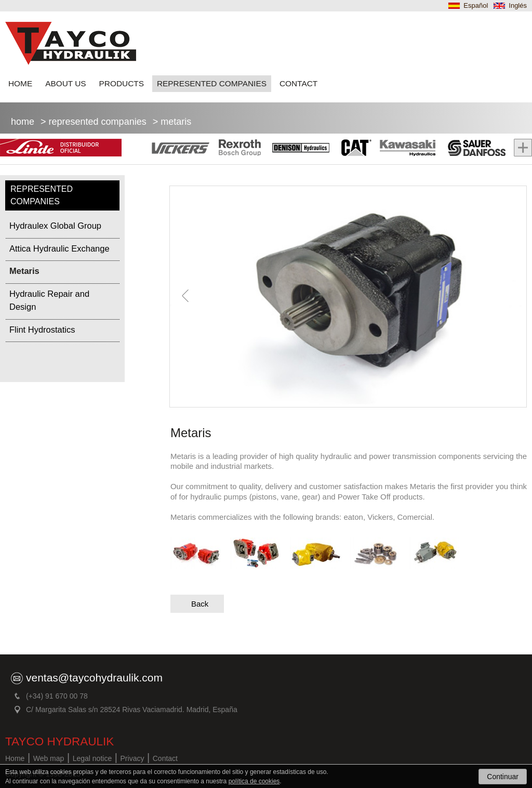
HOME (20, 83)
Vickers (182, 149)
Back (200, 604)
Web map (49, 758)
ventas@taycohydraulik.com (94, 678)
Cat (354, 149)
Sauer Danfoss (471, 149)
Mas (519, 149)
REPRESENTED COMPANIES (212, 83)
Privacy (132, 758)
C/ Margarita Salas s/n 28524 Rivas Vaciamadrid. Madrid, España (132, 710)
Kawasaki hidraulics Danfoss (405, 149)
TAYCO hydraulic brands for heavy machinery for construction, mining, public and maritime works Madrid (71, 43)
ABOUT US (65, 83)
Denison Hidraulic (300, 149)
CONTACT (298, 83)
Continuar (503, 777)
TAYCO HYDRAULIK (59, 741)
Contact (165, 758)
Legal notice (92, 758)
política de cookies (254, 781)
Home (23, 122)
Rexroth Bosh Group (239, 149)
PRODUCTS (122, 83)
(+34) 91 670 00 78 (57, 696)
